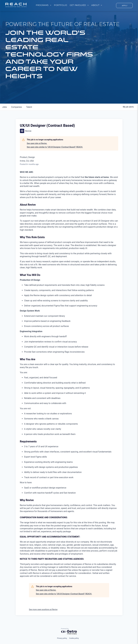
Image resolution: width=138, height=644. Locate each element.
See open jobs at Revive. (37, 143)
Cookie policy (74, 638)
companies (16, 107)
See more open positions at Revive (43, 609)
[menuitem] (44, 5)
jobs (4, 107)
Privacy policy (62, 638)
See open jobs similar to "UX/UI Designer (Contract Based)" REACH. (55, 147)
